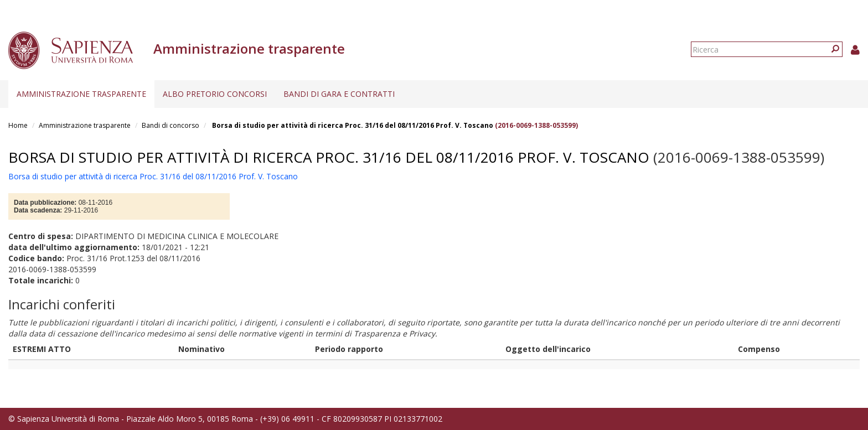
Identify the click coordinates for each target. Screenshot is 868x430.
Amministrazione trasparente (81, 94)
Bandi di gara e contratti (339, 94)
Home (18, 125)
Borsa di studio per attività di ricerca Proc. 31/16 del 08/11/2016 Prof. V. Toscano (352, 125)
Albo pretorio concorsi (215, 94)
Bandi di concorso (170, 125)
